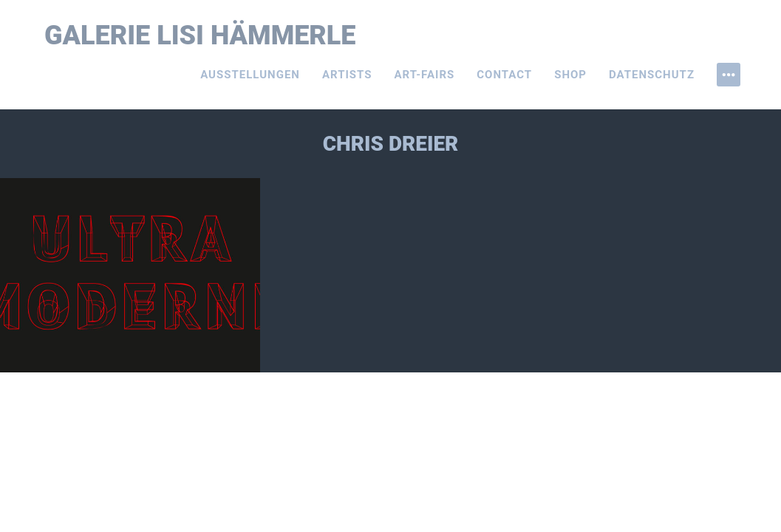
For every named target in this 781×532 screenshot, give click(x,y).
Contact (504, 75)
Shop (570, 75)
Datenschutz (652, 75)
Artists (347, 75)
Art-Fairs (425, 75)
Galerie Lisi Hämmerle (200, 35)
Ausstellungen (250, 75)
